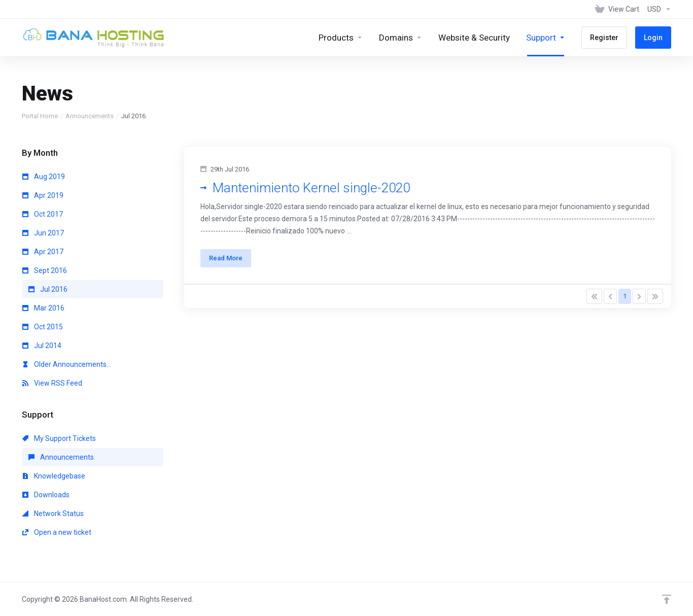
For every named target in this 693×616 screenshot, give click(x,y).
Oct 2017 (43, 214)
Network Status (53, 514)
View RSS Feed (52, 383)
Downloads (46, 495)
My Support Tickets (59, 438)
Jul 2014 (42, 346)
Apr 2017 (43, 252)
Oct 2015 (43, 327)
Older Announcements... (67, 364)
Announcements (90, 116)
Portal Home (40, 116)
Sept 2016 (45, 270)
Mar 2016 (43, 308)
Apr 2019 (43, 195)
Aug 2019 (44, 177)
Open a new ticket (57, 532)
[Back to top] (667, 599)
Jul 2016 (48, 289)
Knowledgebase (54, 476)
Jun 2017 (43, 233)
